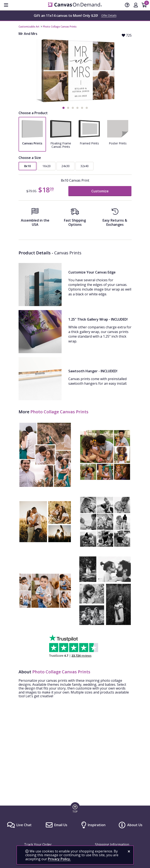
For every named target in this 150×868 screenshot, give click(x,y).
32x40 (84, 166)
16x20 (47, 166)
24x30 (66, 166)
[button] (64, 108)
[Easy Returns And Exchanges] (115, 219)
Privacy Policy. (59, 859)
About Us (135, 825)
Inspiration (97, 825)
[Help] (127, 5)
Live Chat (24, 825)
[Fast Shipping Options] (75, 219)
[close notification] (129, 851)
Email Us (61, 825)
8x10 (27, 166)
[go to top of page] (75, 809)
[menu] (6, 5)
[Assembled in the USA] (35, 219)
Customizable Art (29, 27)
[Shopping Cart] (144, 5)
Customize (100, 191)
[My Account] (136, 5)
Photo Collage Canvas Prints (60, 27)
